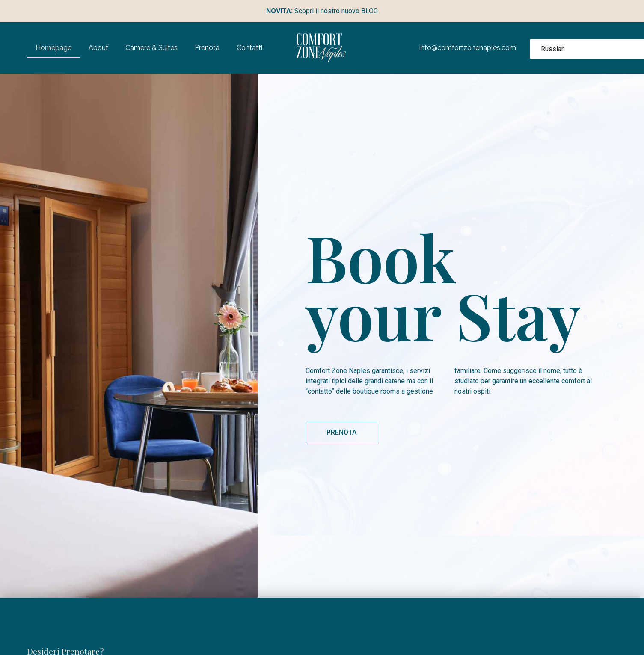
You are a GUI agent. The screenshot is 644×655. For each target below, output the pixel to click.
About (98, 48)
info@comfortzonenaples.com (468, 48)
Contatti (249, 48)
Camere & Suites (151, 48)
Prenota (207, 48)
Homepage (53, 48)
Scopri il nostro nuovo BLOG (322, 11)
